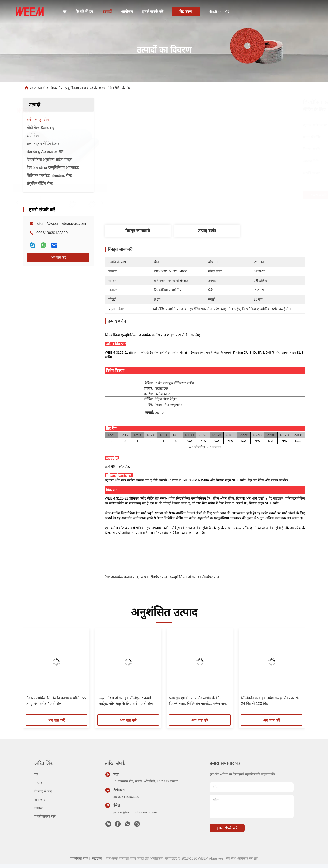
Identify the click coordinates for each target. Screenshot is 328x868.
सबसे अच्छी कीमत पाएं (233, 195)
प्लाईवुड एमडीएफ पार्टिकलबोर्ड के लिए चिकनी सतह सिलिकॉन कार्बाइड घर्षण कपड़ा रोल (199, 701)
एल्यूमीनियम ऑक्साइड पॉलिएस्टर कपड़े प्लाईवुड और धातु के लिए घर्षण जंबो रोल (125, 701)
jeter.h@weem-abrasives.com (61, 224)
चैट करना (186, 12)
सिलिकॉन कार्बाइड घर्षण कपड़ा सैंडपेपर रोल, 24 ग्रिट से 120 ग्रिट (271, 701)
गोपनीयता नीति (79, 858)
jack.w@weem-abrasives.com (135, 812)
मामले (39, 808)
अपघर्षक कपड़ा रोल (125, 577)
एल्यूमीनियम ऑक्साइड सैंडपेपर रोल (195, 577)
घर (65, 12)
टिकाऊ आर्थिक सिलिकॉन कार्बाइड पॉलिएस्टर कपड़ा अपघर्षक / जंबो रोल (56, 701)
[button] (33, 673)
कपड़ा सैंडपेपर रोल (154, 577)
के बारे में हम (84, 12)
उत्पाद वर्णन (207, 231)
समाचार (40, 800)
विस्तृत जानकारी (138, 231)
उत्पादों (107, 12)
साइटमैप (97, 858)
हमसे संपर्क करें (153, 12)
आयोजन (127, 12)
